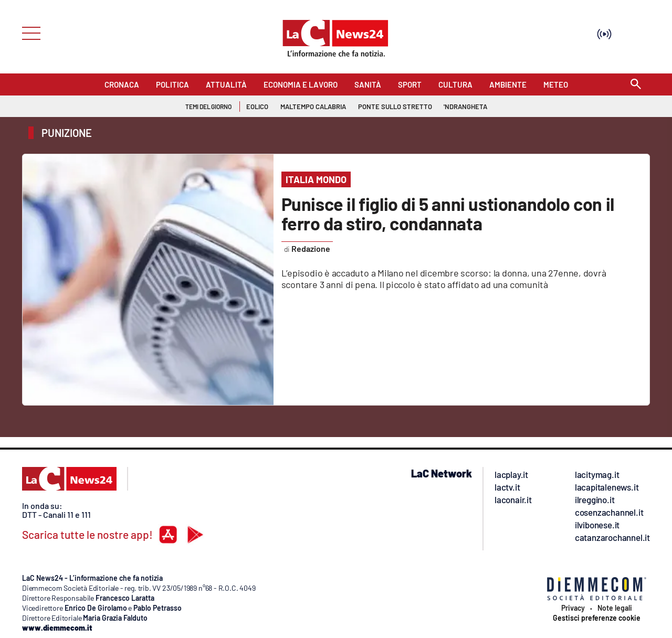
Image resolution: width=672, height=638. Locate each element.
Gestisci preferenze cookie (597, 618)
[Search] (636, 85)
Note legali (615, 608)
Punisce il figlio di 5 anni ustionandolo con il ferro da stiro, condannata (448, 214)
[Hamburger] (28, 32)
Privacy (573, 608)
